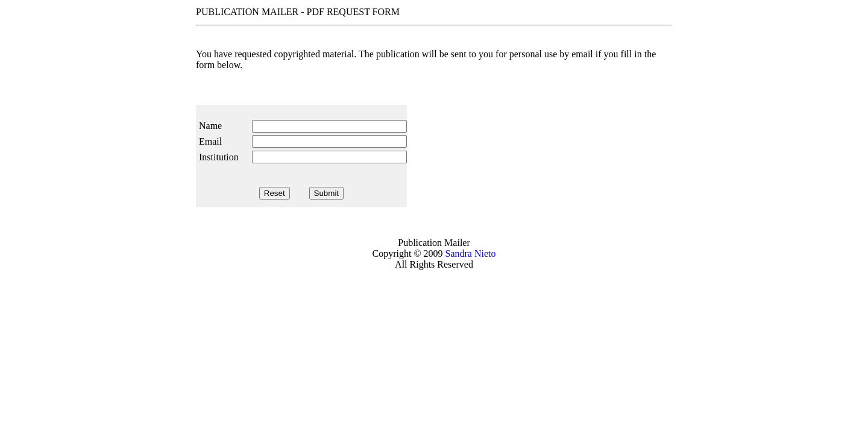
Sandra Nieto (471, 253)
